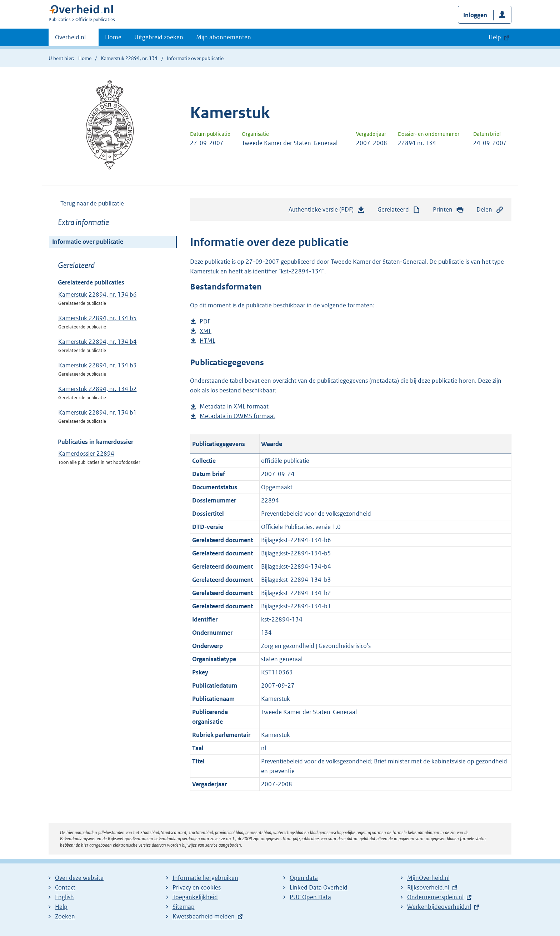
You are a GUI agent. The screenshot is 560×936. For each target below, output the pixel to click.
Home (113, 37)
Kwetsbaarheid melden (204, 916)
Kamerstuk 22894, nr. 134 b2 (97, 389)
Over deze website (79, 878)
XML (206, 331)
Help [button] (495, 37)
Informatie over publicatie (88, 242)
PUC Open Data (310, 897)
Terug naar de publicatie (92, 203)
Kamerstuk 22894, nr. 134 (129, 58)
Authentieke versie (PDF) (327, 211)
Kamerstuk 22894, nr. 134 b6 (97, 294)
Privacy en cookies (197, 887)
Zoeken (65, 916)
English (64, 897)
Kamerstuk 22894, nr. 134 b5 (97, 318)
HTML (207, 341)
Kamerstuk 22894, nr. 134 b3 (97, 365)
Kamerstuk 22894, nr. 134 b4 (97, 342)
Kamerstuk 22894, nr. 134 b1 (97, 412)
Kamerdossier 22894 (86, 454)
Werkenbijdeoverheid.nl (439, 907)
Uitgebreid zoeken (159, 37)
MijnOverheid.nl (428, 878)
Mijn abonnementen (224, 37)
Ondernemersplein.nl (435, 897)
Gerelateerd (399, 210)
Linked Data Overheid (319, 887)
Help (61, 907)
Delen (490, 210)
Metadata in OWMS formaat (237, 416)
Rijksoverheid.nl (428, 887)
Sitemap (184, 907)
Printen (448, 210)
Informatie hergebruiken (205, 878)
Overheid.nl (70, 39)
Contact (65, 887)
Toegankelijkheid (195, 897)
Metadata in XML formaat (234, 407)
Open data (304, 878)
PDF (205, 321)
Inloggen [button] (475, 15)
